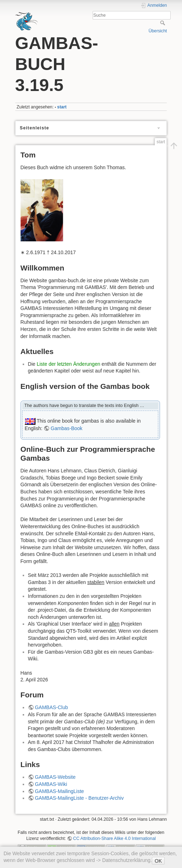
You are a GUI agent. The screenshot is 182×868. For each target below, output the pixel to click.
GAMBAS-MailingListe (59, 791)
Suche (163, 23)
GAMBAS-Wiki (51, 784)
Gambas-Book (67, 428)
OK (158, 861)
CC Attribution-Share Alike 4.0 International (114, 838)
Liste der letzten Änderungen (68, 364)
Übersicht (158, 31)
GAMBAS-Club (51, 707)
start (62, 107)
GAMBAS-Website (55, 777)
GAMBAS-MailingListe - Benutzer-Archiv (79, 798)
